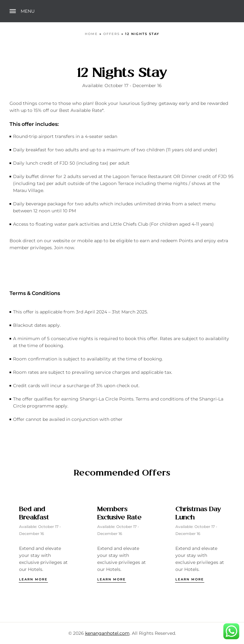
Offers (112, 34)
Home (91, 34)
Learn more (33, 579)
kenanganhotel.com (107, 633)
